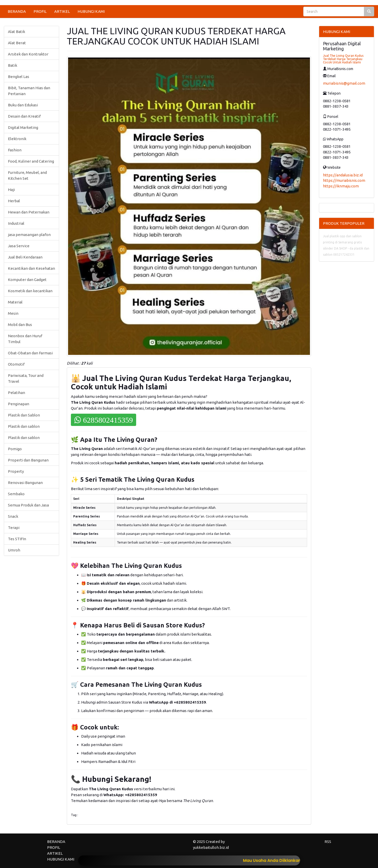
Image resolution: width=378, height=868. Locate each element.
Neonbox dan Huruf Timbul (25, 339)
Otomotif (16, 364)
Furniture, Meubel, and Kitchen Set (27, 175)
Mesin (13, 313)
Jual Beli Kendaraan (25, 257)
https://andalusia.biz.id (343, 175)
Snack (13, 516)
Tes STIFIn (17, 539)
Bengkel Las (19, 77)
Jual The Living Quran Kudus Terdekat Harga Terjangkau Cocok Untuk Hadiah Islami (343, 59)
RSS (328, 842)
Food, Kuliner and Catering (31, 161)
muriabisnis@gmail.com (344, 83)
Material (15, 302)
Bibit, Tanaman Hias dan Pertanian (29, 91)
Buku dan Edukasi (23, 105)
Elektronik (17, 139)
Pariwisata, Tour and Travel (26, 378)
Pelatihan (17, 393)
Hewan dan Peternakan (29, 212)
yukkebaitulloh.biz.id (211, 847)
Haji (11, 190)
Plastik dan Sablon (24, 415)
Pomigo (15, 449)
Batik (13, 65)
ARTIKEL (62, 11)
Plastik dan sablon (24, 426)
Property (16, 471)
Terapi (14, 528)
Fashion (15, 150)
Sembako (16, 494)
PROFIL (40, 11)
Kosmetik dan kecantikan (30, 291)
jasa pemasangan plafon (29, 235)
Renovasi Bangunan (25, 483)
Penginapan (19, 404)
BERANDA (17, 11)
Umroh (14, 550)
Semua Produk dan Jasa (28, 505)
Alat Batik (17, 32)
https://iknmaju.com (341, 186)
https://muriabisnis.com (344, 180)
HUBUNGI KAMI (91, 11)
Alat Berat (17, 43)
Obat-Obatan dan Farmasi (30, 353)
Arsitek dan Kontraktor (28, 54)
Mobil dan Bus (20, 325)
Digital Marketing (23, 127)
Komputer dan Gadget (27, 280)
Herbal (14, 201)
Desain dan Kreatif (24, 116)
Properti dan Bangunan (28, 460)
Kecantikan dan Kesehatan (31, 268)
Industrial (16, 223)
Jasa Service (19, 246)
